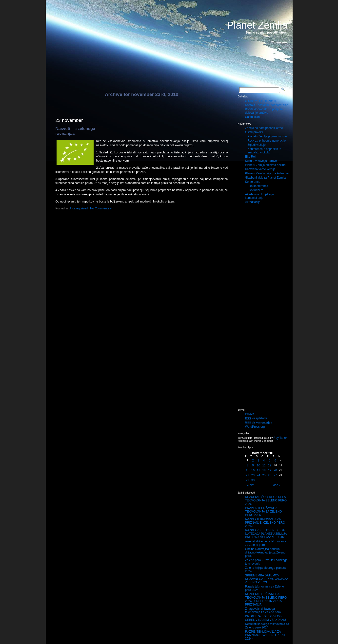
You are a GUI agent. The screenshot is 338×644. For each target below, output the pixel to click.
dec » (277, 485)
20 (275, 470)
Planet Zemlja (257, 25)
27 (275, 475)
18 (264, 470)
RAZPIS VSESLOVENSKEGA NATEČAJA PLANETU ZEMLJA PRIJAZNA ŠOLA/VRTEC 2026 (266, 534)
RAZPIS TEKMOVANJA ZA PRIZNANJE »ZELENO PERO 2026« (265, 523)
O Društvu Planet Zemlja (261, 101)
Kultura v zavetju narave (261, 161)
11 (264, 465)
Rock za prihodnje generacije (267, 141)
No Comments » (101, 208)
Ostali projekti (254, 132)
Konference (253, 182)
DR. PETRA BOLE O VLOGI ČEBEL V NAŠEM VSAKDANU (266, 618)
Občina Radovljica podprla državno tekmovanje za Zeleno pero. (265, 552)
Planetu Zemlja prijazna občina (265, 165)
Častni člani (253, 117)
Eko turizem (255, 190)
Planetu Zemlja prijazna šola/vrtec (267, 173)
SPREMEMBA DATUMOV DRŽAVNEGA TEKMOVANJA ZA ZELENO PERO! (267, 579)
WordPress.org (255, 427)
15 (247, 470)
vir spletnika (256, 418)
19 (269, 470)
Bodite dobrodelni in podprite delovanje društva (264, 111)
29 (247, 480)
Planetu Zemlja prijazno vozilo (267, 136)
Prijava (250, 414)
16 (253, 470)
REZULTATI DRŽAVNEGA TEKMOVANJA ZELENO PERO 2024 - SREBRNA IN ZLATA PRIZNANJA (266, 599)
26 (269, 475)
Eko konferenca (258, 186)
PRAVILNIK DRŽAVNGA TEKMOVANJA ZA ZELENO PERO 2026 (264, 512)
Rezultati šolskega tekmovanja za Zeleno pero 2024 (267, 626)
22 (247, 475)
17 (258, 470)
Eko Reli (251, 157)
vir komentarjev (259, 423)
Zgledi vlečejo (257, 145)
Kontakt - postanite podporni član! (267, 105)
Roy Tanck (280, 438)
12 (269, 465)
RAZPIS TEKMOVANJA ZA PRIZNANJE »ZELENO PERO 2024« (265, 635)
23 (253, 475)
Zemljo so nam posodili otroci (264, 128)
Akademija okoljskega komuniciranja (259, 196)
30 (253, 480)
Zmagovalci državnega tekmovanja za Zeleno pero (263, 610)
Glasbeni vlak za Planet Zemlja (266, 178)
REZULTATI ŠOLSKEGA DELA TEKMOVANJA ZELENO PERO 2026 (266, 500)
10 (258, 465)
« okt (250, 485)
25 (264, 475)
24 (258, 475)
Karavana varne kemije (260, 169)
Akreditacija (253, 202)
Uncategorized (78, 208)
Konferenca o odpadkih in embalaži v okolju (264, 151)
